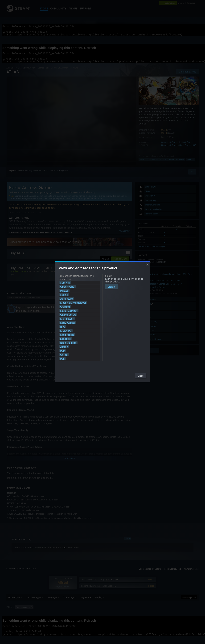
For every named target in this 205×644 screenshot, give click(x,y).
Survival (65, 283)
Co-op (64, 355)
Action (64, 347)
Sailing (64, 295)
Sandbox (65, 339)
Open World (67, 287)
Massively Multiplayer (73, 303)
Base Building (68, 343)
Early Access (68, 323)
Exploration (67, 335)
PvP (62, 351)
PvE (62, 359)
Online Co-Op (68, 315)
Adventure (66, 299)
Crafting (65, 307)
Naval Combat (69, 311)
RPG (63, 327)
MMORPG (66, 331)
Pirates (64, 291)
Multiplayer (67, 319)
